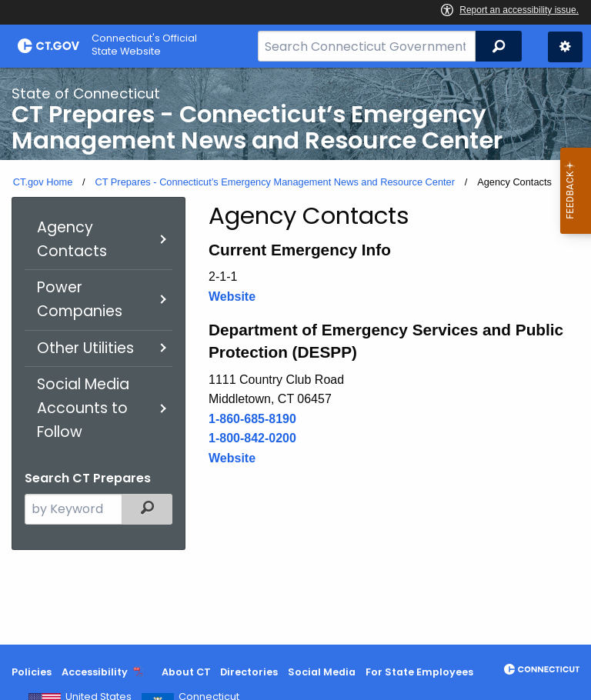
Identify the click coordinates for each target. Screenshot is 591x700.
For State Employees (419, 672)
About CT (186, 672)
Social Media (322, 672)
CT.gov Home (43, 182)
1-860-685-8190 (252, 419)
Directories (249, 672)
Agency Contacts (72, 239)
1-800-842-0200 (252, 438)
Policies (32, 672)
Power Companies (80, 299)
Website (232, 297)
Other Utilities (85, 348)
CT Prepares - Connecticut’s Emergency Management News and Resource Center (275, 182)
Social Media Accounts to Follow (83, 408)
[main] (295, 356)
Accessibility (95, 672)
